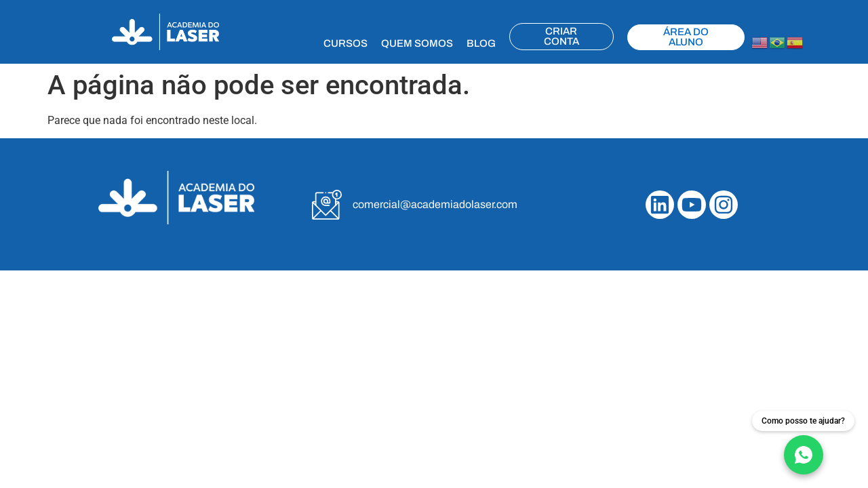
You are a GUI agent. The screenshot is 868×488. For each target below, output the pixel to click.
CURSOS (346, 43)
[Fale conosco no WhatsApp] (803, 443)
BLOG (481, 43)
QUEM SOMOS (417, 43)
